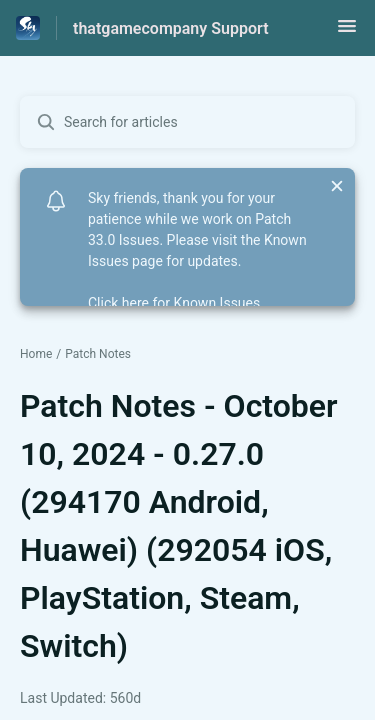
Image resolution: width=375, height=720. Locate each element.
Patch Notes (98, 354)
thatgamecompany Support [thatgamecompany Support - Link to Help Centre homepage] (171, 28)
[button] (347, 32)
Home (36, 354)
